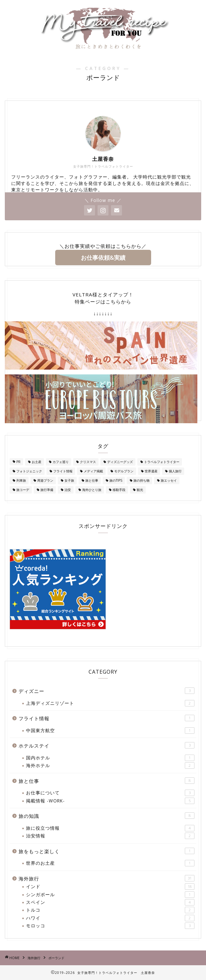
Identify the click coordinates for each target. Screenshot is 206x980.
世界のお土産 (110, 863)
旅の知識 (107, 816)
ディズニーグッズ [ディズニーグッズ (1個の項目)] (120, 462)
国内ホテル (110, 758)
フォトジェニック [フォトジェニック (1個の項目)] (29, 471)
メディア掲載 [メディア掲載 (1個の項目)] (93, 471)
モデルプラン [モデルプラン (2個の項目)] (124, 471)
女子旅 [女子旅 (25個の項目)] (69, 480)
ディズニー (107, 691)
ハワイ (110, 918)
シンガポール (110, 895)
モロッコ (110, 926)
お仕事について (110, 793)
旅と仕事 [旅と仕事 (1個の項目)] (92, 480)
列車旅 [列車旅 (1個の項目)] (21, 480)
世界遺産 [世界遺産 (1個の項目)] (151, 471)
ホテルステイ (107, 745)
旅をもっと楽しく (107, 851)
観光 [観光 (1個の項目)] (140, 490)
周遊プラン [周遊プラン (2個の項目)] (45, 480)
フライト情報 (107, 718)
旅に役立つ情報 (110, 828)
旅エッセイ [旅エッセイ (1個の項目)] (169, 480)
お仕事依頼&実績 (103, 258)
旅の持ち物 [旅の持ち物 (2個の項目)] (142, 480)
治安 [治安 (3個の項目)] (68, 490)
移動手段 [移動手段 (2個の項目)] (119, 490)
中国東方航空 (110, 731)
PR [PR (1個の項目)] (18, 462)
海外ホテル (110, 766)
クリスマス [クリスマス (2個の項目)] (88, 462)
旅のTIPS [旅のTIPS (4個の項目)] (116, 480)
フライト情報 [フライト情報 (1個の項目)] (63, 471)
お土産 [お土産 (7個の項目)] (37, 462)
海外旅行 (107, 878)
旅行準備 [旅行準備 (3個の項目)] (47, 490)
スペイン (110, 902)
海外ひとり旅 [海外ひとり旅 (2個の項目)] (92, 490)
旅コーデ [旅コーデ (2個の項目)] (23, 490)
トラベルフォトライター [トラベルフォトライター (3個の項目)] (162, 462)
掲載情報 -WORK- (110, 801)
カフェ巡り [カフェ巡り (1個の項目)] (61, 462)
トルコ (110, 910)
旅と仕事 (107, 781)
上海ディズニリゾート (110, 703)
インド (110, 887)
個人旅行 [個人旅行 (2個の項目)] (175, 471)
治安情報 (110, 836)
